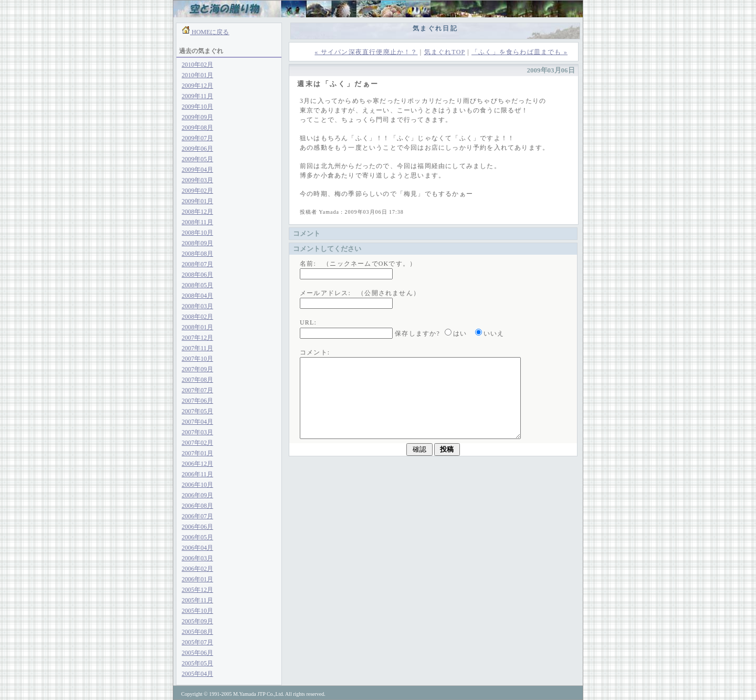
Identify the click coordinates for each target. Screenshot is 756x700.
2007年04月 (197, 422)
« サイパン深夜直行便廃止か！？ (366, 52)
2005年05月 (197, 663)
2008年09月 (197, 243)
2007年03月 (197, 432)
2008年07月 (197, 264)
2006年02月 (197, 569)
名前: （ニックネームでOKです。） (358, 264)
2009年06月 (197, 149)
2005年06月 (197, 653)
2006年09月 (197, 495)
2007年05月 (197, 411)
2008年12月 (197, 212)
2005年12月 (197, 590)
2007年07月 (197, 390)
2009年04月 (197, 170)
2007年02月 (197, 443)
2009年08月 (197, 128)
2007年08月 (197, 380)
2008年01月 (197, 327)
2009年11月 (197, 96)
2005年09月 (197, 621)
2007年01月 (197, 453)
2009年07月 (197, 138)
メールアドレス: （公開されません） (360, 293)
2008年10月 (197, 233)
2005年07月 (197, 642)
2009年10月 (197, 107)
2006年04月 (197, 548)
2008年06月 (197, 275)
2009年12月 (197, 86)
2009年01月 (197, 201)
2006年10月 (197, 485)
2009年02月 (197, 191)
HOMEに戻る (209, 32)
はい (460, 333)
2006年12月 (197, 464)
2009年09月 (197, 117)
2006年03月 (197, 558)
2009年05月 (197, 159)
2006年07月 (197, 516)
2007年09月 (197, 369)
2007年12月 (197, 338)
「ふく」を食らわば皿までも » (519, 52)
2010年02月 (197, 65)
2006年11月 (197, 474)
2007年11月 (197, 348)
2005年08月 (197, 632)
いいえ (494, 333)
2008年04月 (197, 296)
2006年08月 (197, 506)
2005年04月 (197, 674)
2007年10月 (197, 359)
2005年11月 (197, 600)
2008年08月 (197, 254)
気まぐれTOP (445, 52)
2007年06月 (197, 401)
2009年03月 (197, 180)
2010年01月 (197, 75)
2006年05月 (197, 537)
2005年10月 (197, 611)
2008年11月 (197, 222)
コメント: (315, 352)
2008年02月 (197, 317)
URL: (308, 322)
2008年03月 (197, 306)
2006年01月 (197, 579)
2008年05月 (197, 285)
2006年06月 (197, 527)
